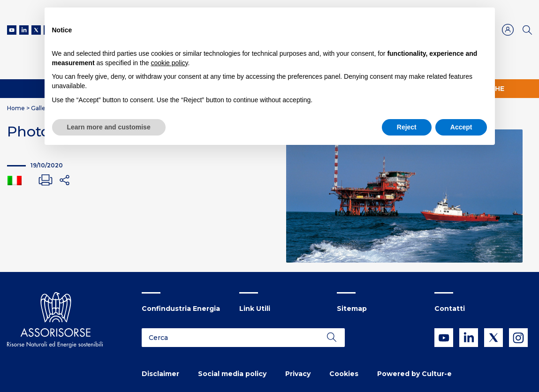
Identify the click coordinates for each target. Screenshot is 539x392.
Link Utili (255, 309)
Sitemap (352, 309)
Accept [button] (461, 127)
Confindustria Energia (181, 309)
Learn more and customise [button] (109, 127)
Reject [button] (407, 127)
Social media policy (232, 374)
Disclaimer (160, 374)
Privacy (298, 374)
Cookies (344, 374)
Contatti (450, 309)
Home (16, 108)
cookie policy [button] (169, 63)
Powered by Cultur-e (414, 374)
